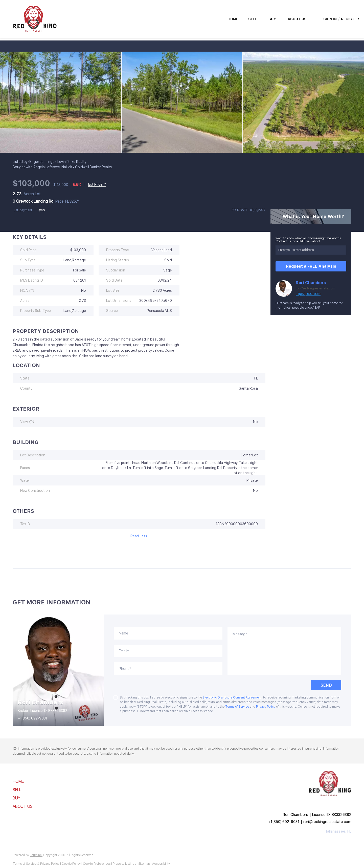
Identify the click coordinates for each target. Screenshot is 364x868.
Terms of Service (237, 707)
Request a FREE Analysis (311, 266)
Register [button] (350, 19)
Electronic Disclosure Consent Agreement (232, 697)
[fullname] (168, 633)
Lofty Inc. (36, 855)
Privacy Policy (266, 707)
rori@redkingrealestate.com (315, 288)
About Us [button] (297, 19)
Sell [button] (253, 19)
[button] (24, 782)
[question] (284, 651)
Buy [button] (272, 19)
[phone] (168, 669)
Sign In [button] (330, 19)
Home (233, 19)
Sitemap (144, 864)
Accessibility (161, 864)
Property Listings (124, 864)
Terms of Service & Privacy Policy (36, 864)
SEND (326, 685)
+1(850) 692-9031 (308, 294)
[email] (168, 651)
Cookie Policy (71, 864)
